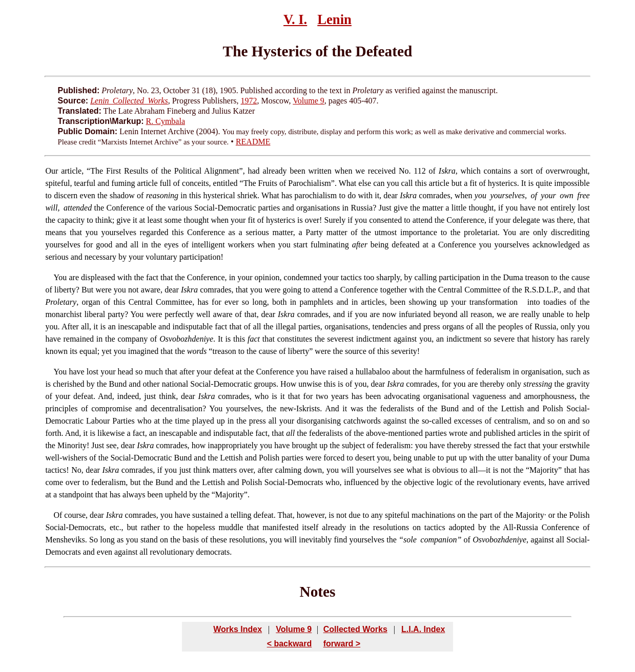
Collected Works (355, 629)
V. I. (295, 19)
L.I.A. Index (423, 629)
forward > (342, 644)
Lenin (334, 19)
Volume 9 (308, 101)
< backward (290, 644)
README (253, 142)
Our (52, 171)
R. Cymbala (166, 121)
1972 (249, 101)
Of (58, 515)
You (60, 372)
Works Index (238, 629)
